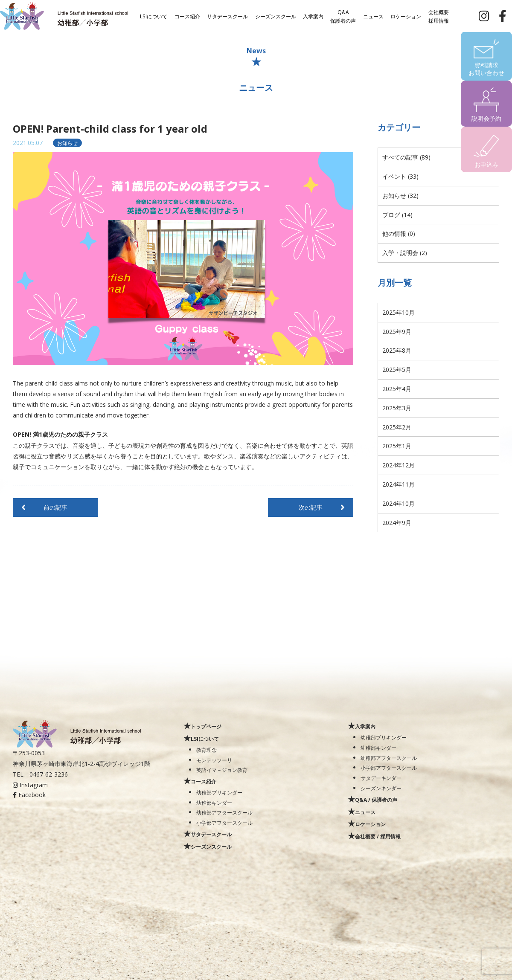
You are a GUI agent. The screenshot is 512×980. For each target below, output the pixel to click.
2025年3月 (397, 408)
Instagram (30, 785)
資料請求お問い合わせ (486, 69)
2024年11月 (399, 484)
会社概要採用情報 (439, 16)
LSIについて (154, 16)
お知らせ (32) (400, 196)
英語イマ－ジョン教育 (222, 770)
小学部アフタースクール (224, 823)
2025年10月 (399, 312)
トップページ (206, 726)
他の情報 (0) (399, 233)
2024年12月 (399, 465)
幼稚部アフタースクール (224, 812)
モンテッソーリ (214, 760)
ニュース (373, 16)
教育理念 (207, 750)
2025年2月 (397, 427)
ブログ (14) (397, 215)
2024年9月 (397, 523)
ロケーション (406, 16)
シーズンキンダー (381, 788)
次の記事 (311, 507)
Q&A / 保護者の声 (376, 800)
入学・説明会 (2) (405, 253)
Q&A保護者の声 (343, 16)
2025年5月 (397, 370)
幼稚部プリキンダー (219, 792)
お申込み (486, 164)
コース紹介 (187, 16)
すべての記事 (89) (406, 157)
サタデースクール (227, 16)
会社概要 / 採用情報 (378, 836)
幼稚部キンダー (214, 803)
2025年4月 (397, 389)
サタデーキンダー (381, 778)
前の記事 (55, 507)
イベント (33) (400, 176)
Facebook (29, 795)
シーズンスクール (276, 16)
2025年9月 (397, 332)
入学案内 (313, 16)
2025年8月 (397, 350)
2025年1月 (397, 446)
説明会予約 (486, 118)
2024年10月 (399, 503)
